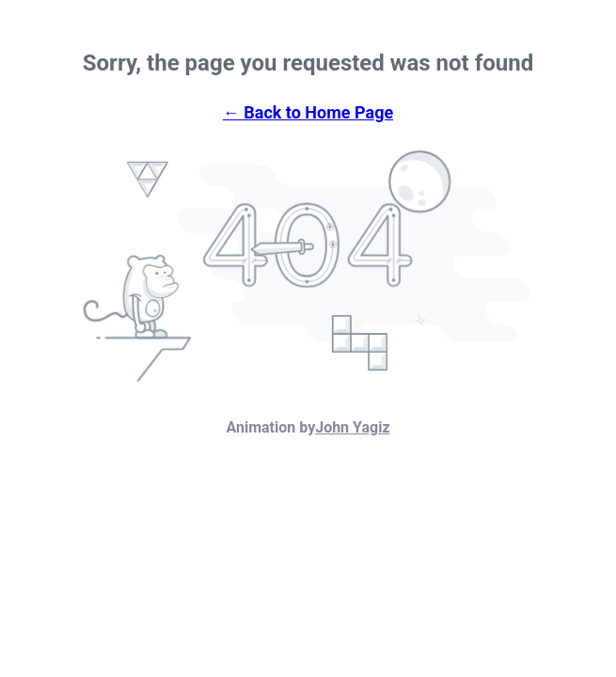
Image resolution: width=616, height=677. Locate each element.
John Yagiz (352, 427)
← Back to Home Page (308, 112)
